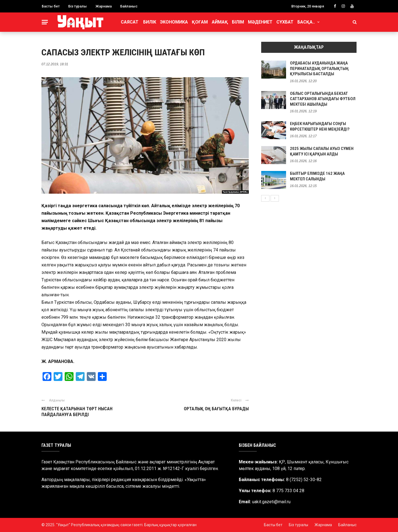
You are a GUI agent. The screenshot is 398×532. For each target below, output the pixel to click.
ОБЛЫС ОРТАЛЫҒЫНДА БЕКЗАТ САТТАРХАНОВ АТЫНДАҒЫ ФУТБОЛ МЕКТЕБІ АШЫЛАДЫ (323, 99)
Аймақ (220, 22)
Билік (150, 22)
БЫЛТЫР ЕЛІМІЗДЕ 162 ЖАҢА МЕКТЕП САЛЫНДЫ (317, 176)
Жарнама (104, 6)
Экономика (174, 22)
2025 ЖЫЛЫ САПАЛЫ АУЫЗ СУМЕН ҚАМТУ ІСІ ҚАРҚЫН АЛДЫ (322, 151)
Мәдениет (260, 22)
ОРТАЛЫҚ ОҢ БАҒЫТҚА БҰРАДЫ (216, 409)
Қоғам (200, 22)
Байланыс (129, 6)
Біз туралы (78, 6)
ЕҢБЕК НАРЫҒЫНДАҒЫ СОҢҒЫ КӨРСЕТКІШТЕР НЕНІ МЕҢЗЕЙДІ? (320, 126)
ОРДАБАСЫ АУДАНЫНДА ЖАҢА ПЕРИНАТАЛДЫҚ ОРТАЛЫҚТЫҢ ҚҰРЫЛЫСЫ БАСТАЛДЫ (319, 68)
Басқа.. (306, 22)
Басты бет (51, 6)
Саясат (130, 22)
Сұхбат (285, 22)
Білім (238, 22)
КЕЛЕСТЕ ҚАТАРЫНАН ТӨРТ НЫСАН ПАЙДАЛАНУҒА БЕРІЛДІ (77, 412)
